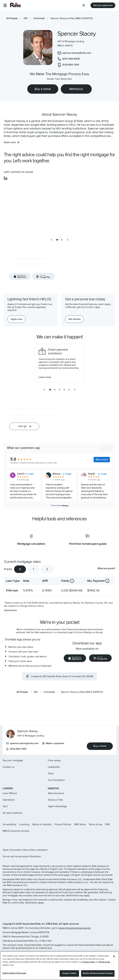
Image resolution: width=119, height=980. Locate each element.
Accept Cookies (69, 973)
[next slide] (68, 240)
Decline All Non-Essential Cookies (98, 973)
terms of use (105, 962)
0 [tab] (20, 569)
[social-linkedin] (6, 178)
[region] (59, 966)
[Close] (114, 956)
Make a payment (53, 743)
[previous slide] (51, 240)
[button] (5, 5)
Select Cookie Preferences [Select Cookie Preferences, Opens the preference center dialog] (14, 973)
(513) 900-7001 (16, 749)
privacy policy (89, 962)
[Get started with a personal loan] (74, 319)
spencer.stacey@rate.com (22, 743)
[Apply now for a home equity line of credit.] (17, 319)
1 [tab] (34, 569)
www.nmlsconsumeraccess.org (75, 928)
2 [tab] (47, 569)
